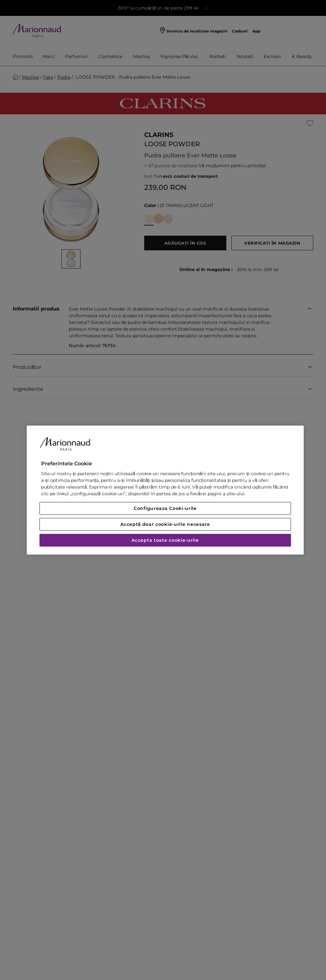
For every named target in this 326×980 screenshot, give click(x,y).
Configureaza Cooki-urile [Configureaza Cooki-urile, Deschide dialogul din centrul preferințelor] (165, 508)
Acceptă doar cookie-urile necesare (165, 524)
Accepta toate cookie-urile (165, 540)
